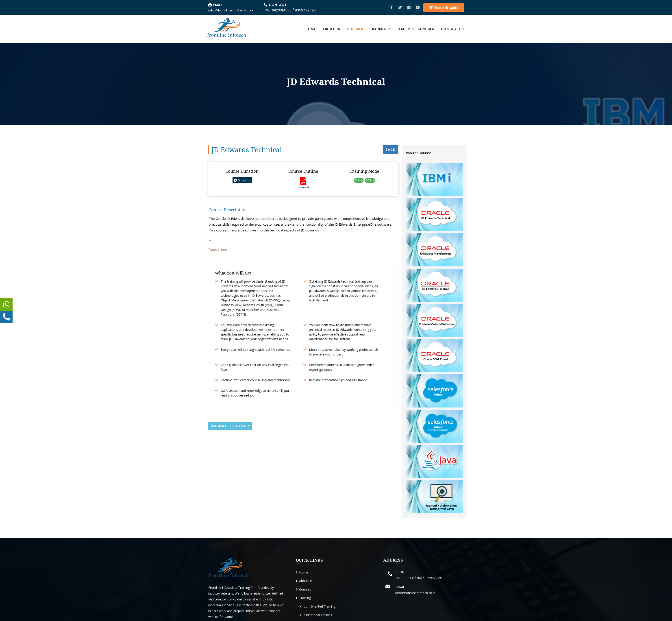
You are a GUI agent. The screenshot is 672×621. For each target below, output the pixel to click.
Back (390, 150)
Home (310, 29)
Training (378, 29)
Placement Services (415, 29)
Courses (355, 29)
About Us (331, 29)
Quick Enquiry (444, 8)
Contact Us (452, 29)
